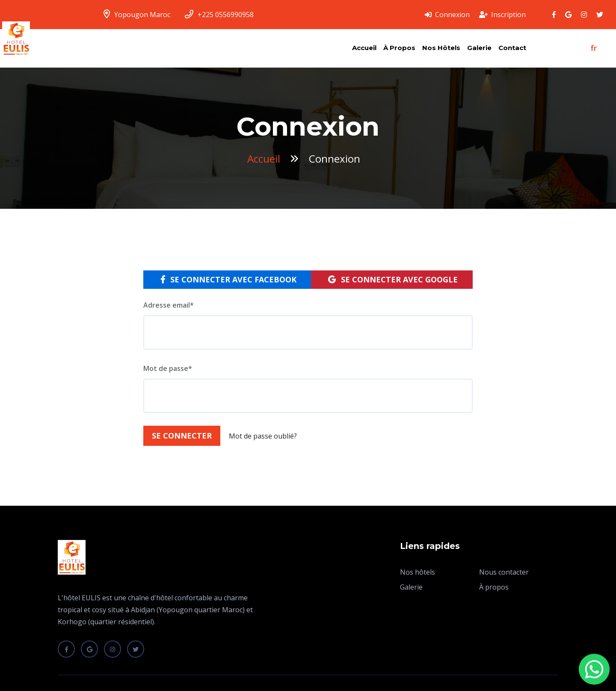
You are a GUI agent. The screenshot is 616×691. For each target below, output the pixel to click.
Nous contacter (504, 572)
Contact (512, 48)
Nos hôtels (441, 48)
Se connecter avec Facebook (229, 279)
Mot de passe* (168, 368)
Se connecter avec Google (393, 279)
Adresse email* (169, 305)
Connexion (447, 15)
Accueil (364, 48)
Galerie (479, 48)
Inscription (502, 15)
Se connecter (182, 436)
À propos (399, 48)
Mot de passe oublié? (263, 436)
